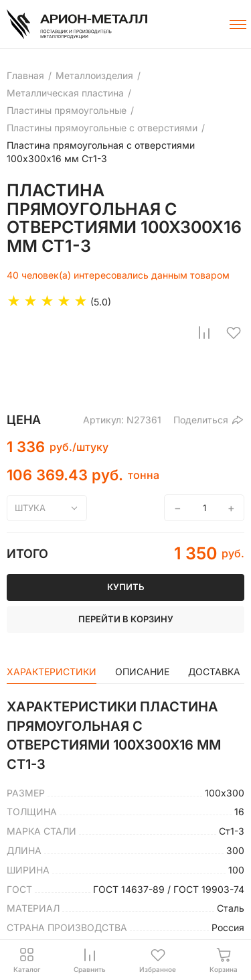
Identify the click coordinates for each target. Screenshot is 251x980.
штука (30, 508)
